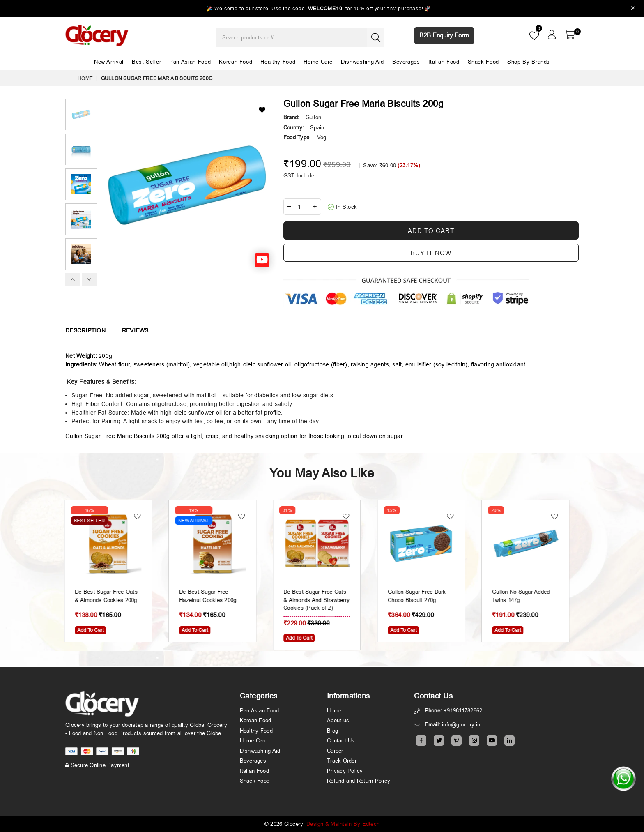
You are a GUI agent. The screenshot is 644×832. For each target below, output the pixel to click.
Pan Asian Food (190, 62)
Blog (332, 731)
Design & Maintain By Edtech (343, 824)
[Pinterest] (457, 741)
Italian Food (444, 62)
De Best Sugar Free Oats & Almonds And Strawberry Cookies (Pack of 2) (322, 600)
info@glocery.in (461, 724)
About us (338, 720)
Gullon (314, 117)
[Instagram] (474, 741)
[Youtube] (492, 741)
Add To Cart (96, 630)
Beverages (406, 62)
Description (85, 330)
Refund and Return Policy (359, 781)
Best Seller (146, 62)
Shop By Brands (529, 62)
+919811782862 (463, 710)
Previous (73, 279)
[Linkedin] (509, 741)
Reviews (135, 330)
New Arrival (109, 62)
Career (335, 751)
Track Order (342, 761)
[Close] (634, 9)
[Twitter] (439, 741)
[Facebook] (421, 741)
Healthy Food (278, 62)
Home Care (318, 62)
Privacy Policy (345, 771)
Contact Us (341, 740)
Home (85, 78)
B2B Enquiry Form (444, 35)
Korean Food (236, 62)
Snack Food (484, 62)
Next (89, 279)
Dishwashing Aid (362, 62)
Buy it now (431, 253)
